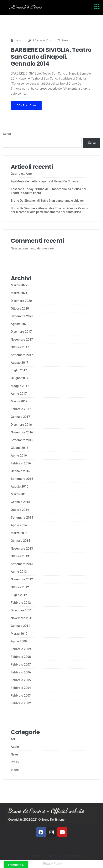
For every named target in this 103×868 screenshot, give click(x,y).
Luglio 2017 (19, 370)
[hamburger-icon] (97, 7)
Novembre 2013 (22, 549)
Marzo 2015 (19, 494)
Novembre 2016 (22, 432)
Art (13, 739)
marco (18, 40)
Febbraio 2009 (21, 649)
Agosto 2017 (20, 363)
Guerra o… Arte (21, 174)
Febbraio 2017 (21, 409)
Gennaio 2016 (20, 471)
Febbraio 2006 (21, 672)
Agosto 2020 (20, 324)
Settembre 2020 (22, 316)
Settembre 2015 (22, 479)
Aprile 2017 (19, 394)
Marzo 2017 (19, 401)
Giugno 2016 (20, 448)
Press (65, 40)
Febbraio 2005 (21, 680)
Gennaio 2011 (20, 626)
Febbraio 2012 (21, 603)
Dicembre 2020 (21, 301)
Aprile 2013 (19, 572)
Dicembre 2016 (21, 425)
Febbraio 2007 (21, 664)
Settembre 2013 (22, 564)
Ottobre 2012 (20, 587)
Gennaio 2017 (20, 417)
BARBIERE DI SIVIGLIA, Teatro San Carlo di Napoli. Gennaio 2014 (51, 57)
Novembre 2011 (22, 618)
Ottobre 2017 (20, 347)
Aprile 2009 (19, 641)
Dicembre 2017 (21, 332)
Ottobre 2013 (20, 556)
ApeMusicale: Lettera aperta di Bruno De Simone (45, 181)
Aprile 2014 (19, 525)
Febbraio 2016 (21, 463)
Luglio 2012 (19, 595)
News (15, 754)
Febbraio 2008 (21, 657)
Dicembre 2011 (21, 610)
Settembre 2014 (22, 518)
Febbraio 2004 (21, 688)
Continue (26, 105)
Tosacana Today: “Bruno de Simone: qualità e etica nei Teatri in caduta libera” (48, 191)
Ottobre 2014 (20, 510)
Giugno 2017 (20, 378)
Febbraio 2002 (21, 703)
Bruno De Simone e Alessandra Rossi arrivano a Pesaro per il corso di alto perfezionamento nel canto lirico (49, 210)
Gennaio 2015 (20, 502)
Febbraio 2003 (21, 695)
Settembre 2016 (22, 440)
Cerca (7, 134)
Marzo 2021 (19, 293)
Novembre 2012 (22, 579)
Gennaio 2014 (20, 541)
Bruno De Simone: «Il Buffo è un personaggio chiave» (48, 201)
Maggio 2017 (20, 386)
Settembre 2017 (22, 355)
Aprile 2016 (19, 455)
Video (15, 770)
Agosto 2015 (20, 486)
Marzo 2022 (19, 285)
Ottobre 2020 (20, 309)
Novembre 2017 (22, 340)
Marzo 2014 (19, 533)
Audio (15, 747)
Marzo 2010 (19, 634)
